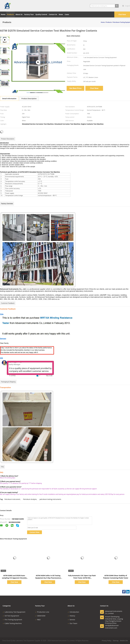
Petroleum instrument (12, 499)
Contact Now (34, 532)
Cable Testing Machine (12, 623)
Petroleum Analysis (30, 499)
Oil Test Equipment (11, 616)
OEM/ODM (40, 616)
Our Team (72, 623)
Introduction (73, 612)
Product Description (29, 99)
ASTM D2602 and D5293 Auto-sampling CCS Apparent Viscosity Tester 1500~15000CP (14, 578)
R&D (38, 620)
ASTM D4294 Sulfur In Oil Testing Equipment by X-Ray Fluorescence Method (48, 578)
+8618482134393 (18, 519)
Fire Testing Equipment (12, 620)
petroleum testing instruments (50, 499)
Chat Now (122, 14)
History (71, 616)
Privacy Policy (107, 641)
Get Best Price (75, 88)
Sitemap (116, 641)
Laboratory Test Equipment (14, 612)
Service (71, 620)
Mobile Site (124, 641)
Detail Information (9, 99)
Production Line (42, 612)
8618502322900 (15, 522)
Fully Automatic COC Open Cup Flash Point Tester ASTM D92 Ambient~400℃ (82, 578)
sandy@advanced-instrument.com (112, 627)
